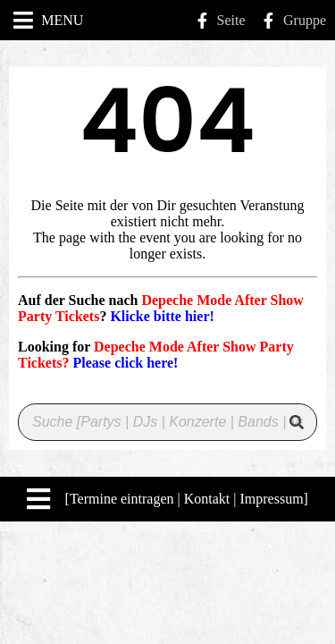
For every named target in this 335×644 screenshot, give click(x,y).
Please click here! (125, 363)
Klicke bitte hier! (162, 316)
